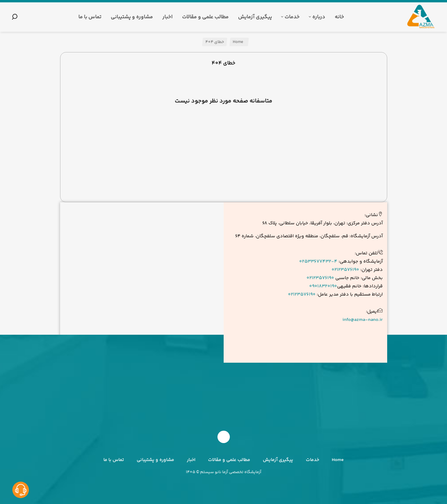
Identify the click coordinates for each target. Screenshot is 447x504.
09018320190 (323, 286)
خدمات (312, 460)
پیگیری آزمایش (278, 460)
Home (238, 42)
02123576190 (345, 270)
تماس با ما (114, 460)
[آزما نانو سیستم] (422, 17)
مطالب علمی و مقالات (229, 460)
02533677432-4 (318, 262)
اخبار (191, 460)
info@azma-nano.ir (363, 320)
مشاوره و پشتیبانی (155, 460)
